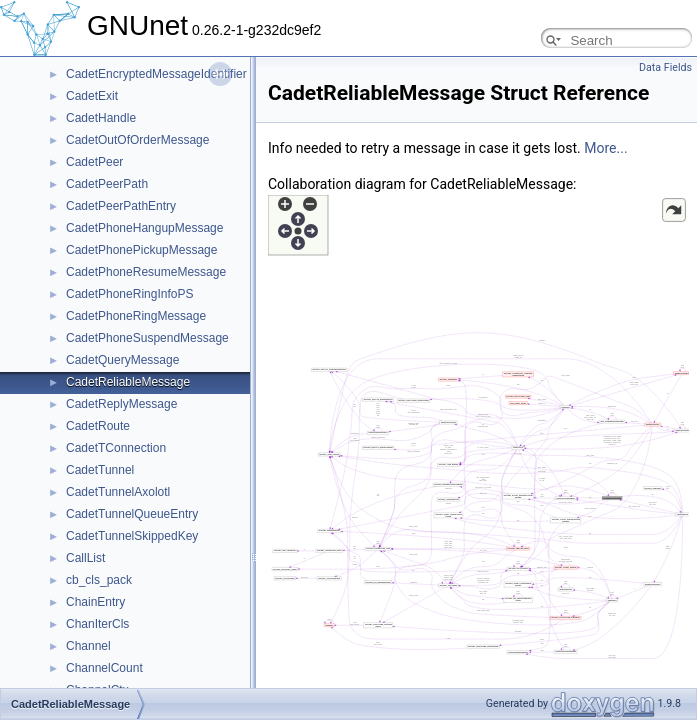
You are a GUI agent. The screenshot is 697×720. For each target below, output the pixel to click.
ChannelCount (104, 668)
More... (605, 148)
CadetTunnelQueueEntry (132, 514)
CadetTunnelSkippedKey (132, 536)
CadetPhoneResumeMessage (146, 272)
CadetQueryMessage (122, 360)
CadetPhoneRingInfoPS (129, 294)
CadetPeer (94, 162)
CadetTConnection (116, 448)
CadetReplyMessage (121, 404)
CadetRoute (98, 426)
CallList (85, 558)
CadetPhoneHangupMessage (144, 228)
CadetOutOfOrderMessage (137, 140)
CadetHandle (101, 118)
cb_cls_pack (99, 580)
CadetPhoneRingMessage (136, 316)
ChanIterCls (97, 624)
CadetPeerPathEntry (121, 206)
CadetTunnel (100, 470)
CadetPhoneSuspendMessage (147, 338)
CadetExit (92, 96)
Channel (88, 646)
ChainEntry (95, 602)
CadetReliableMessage (128, 382)
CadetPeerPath (107, 184)
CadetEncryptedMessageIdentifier (156, 74)
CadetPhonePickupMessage (141, 250)
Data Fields (665, 67)
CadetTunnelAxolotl (118, 492)
